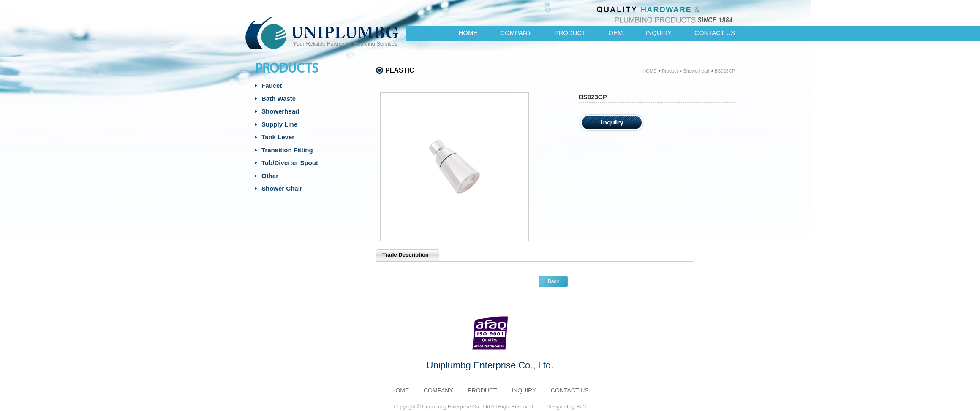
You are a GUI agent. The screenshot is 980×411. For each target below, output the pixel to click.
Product (670, 71)
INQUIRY (659, 33)
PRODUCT (570, 33)
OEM (615, 33)
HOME (468, 33)
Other (270, 176)
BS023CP (725, 71)
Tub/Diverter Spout (290, 163)
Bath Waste (279, 99)
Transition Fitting (287, 150)
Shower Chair (282, 188)
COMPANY (516, 33)
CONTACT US (715, 33)
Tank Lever (278, 137)
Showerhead (280, 111)
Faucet (272, 85)
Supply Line (279, 124)
